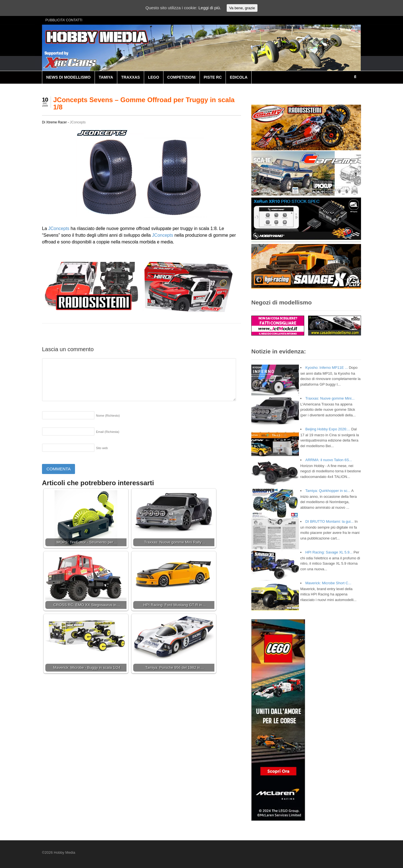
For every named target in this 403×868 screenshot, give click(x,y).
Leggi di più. (210, 8)
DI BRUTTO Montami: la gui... (329, 521)
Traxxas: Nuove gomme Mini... (330, 398)
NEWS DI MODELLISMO (68, 77)
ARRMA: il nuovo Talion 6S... (329, 460)
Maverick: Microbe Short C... (328, 583)
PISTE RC (213, 77)
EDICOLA (239, 77)
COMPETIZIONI (181, 77)
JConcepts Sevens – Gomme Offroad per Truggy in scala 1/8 (144, 103)
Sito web (102, 448)
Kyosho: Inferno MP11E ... (327, 368)
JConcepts (78, 122)
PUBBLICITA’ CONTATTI (64, 20)
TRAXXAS (131, 77)
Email (108, 432)
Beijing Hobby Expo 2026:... (328, 429)
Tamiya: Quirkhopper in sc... (328, 491)
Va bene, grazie (242, 8)
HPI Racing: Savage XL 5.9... (329, 552)
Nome (108, 416)
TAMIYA (106, 77)
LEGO (154, 77)
